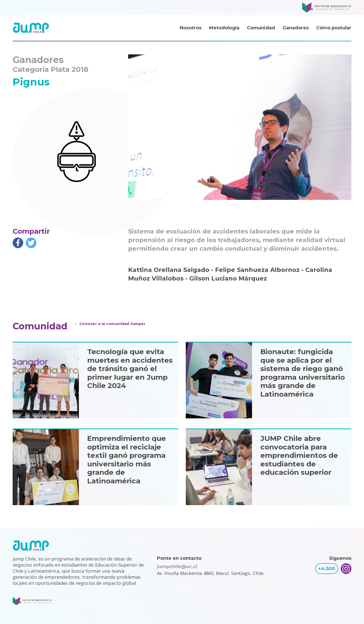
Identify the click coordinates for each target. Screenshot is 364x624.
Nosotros (191, 28)
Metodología (224, 28)
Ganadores (296, 28)
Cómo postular (334, 28)
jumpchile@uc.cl (177, 567)
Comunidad (261, 28)
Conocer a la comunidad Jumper (112, 324)
